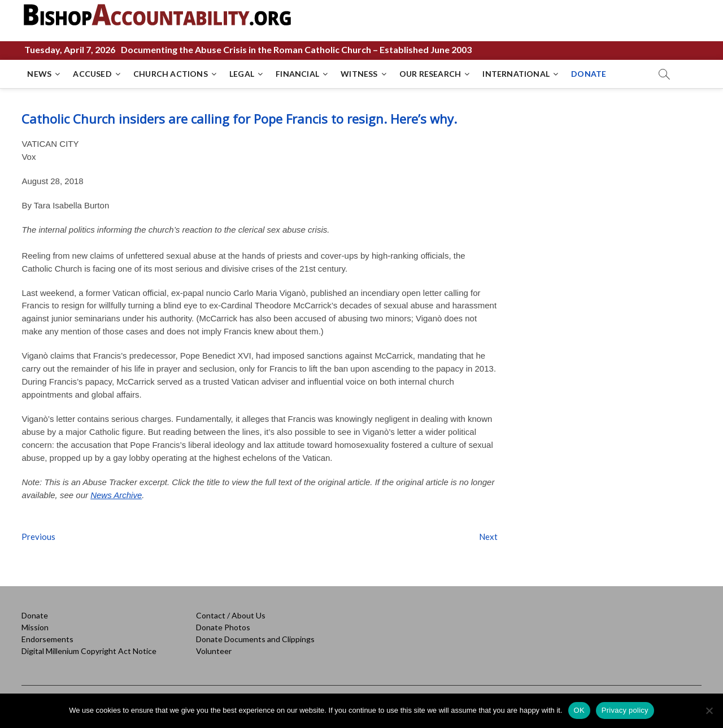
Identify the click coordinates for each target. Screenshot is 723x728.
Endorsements (47, 639)
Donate (35, 615)
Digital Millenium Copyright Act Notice (89, 651)
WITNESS (359, 74)
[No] (709, 710)
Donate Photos (223, 627)
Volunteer (214, 651)
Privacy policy (625, 710)
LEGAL (242, 74)
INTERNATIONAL (516, 74)
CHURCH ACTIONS (171, 74)
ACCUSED (92, 74)
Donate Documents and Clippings (255, 639)
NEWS (39, 74)
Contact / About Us (231, 615)
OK (579, 710)
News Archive (116, 495)
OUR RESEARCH (430, 74)
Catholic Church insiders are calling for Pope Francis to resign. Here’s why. (239, 119)
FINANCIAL (297, 74)
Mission (35, 627)
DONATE (589, 74)
